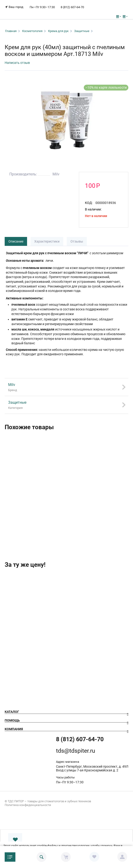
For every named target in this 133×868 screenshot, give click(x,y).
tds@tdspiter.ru (76, 751)
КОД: (89, 203)
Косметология (32, 31)
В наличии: (93, 209)
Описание (16, 241)
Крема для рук (58, 31)
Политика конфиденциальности (28, 805)
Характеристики (47, 241)
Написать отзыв (17, 63)
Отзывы (77, 241)
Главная (11, 31)
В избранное (15, 840)
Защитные (82, 31)
